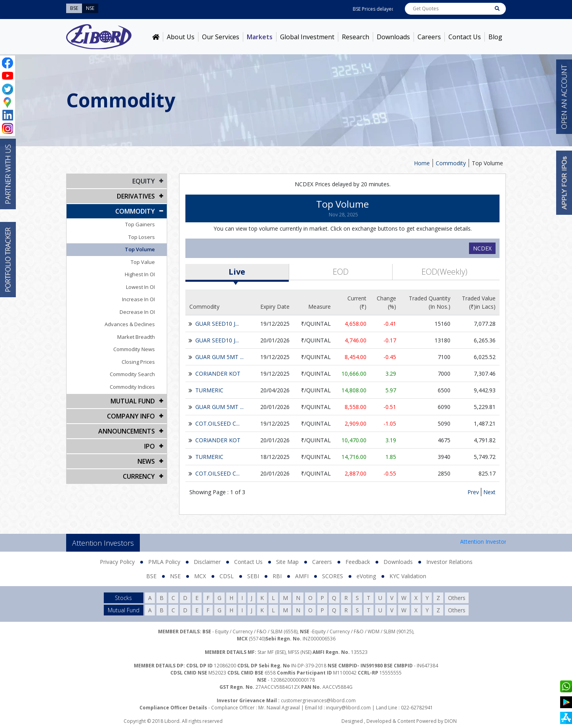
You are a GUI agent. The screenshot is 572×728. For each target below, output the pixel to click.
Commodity (451, 163)
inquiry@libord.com (348, 708)
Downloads (393, 37)
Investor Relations (449, 562)
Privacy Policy (117, 562)
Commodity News (134, 349)
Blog (495, 37)
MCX (200, 576)
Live (237, 272)
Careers (429, 37)
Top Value (143, 262)
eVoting (366, 576)
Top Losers (142, 237)
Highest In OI (140, 274)
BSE (151, 576)
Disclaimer (207, 562)
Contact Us (465, 37)
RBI (277, 576)
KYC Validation (408, 576)
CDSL (227, 576)
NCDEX (482, 248)
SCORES (333, 576)
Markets (260, 37)
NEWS (146, 461)
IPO (150, 446)
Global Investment (307, 37)
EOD (341, 272)
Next (489, 492)
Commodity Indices (132, 387)
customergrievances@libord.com (318, 700)
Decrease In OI (137, 312)
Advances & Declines (130, 324)
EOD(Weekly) (444, 272)
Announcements (127, 431)
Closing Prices (138, 362)
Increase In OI (138, 299)
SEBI (253, 576)
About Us (181, 37)
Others (457, 598)
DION (451, 721)
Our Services (221, 37)
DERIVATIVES (136, 196)
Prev (473, 492)
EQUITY (144, 181)
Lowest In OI (140, 287)
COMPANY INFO (131, 416)
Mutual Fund (133, 401)
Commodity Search (132, 374)
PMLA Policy (164, 562)
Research (356, 37)
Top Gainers (140, 224)
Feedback (358, 562)
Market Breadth (136, 337)
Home (422, 163)
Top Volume (487, 163)
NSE (175, 576)
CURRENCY (139, 476)
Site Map (287, 562)
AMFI (302, 576)
